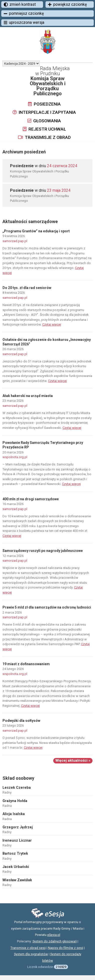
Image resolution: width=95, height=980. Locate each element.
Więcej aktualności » (73, 761)
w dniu (44, 166)
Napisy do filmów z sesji (66, 948)
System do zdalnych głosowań (55, 941)
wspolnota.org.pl (15, 457)
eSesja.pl (54, 935)
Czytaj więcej (52, 324)
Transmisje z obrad (44, 137)
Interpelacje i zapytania (44, 112)
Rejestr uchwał (44, 129)
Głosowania (44, 121)
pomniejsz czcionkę (24, 13)
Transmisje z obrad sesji (28, 948)
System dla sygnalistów (31, 954)
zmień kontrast (20, 4)
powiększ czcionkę (67, 4)
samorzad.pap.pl (15, 241)
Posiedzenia (44, 104)
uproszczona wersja (24, 22)
